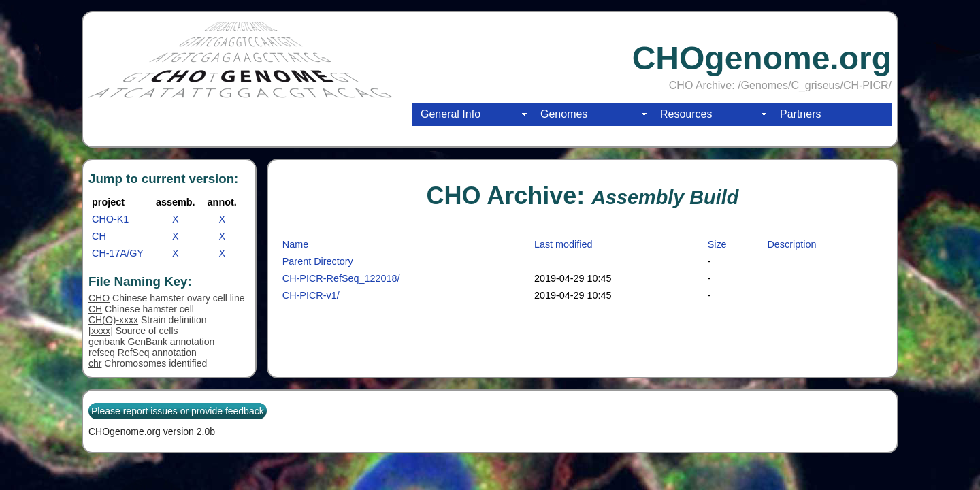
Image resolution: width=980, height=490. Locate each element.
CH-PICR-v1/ (311, 295)
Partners (800, 114)
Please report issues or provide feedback (178, 411)
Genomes (564, 114)
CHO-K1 (110, 219)
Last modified (563, 244)
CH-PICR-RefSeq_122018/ (341, 278)
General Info (451, 114)
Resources (686, 114)
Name (295, 244)
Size (717, 244)
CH (99, 236)
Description (791, 244)
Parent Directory (318, 261)
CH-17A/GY (118, 253)
